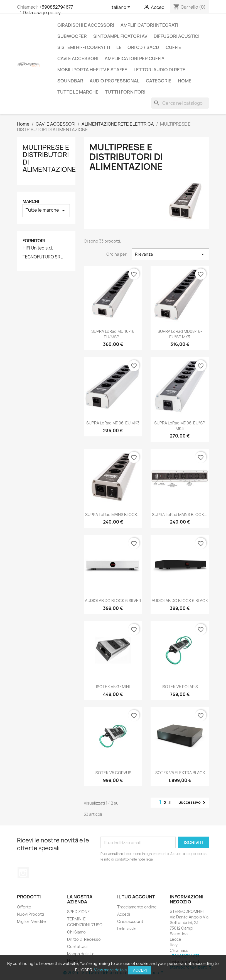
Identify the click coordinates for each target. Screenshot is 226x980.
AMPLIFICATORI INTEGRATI (149, 25)
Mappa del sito (81, 954)
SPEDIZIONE (78, 912)
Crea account (130, 921)
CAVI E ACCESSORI (78, 58)
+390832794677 (56, 7)
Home (185, 81)
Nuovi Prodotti (30, 914)
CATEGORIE (159, 81)
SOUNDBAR (70, 81)
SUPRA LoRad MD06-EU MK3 (113, 423)
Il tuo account (136, 897)
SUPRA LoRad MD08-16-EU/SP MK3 (180, 334)
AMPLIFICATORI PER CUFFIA (135, 58)
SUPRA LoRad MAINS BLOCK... (113, 515)
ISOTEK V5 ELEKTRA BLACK (180, 773)
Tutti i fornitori (125, 92)
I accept (140, 970)
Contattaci (77, 946)
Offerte (24, 907)
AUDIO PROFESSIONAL (115, 81)
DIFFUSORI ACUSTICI (176, 36)
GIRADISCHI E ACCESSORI (86, 25)
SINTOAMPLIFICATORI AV (120, 36)
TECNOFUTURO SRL (43, 257)
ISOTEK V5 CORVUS (113, 773)
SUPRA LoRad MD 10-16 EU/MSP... (113, 334)
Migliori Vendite (31, 921)
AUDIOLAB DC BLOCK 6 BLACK (180, 601)
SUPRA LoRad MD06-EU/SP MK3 (180, 426)
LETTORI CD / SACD (138, 47)
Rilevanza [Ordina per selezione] (170, 254)
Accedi (124, 914)
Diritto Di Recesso (84, 939)
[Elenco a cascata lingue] (121, 8)
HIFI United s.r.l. (38, 248)
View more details (111, 970)
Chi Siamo (76, 932)
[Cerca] (180, 103)
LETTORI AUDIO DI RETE (159, 70)
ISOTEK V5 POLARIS (180, 687)
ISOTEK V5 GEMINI (113, 687)
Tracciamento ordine (137, 907)
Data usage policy (42, 13)
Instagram (23, 873)
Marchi (31, 201)
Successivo (193, 803)
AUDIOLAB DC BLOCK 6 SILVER (113, 601)
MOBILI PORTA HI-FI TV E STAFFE (92, 70)
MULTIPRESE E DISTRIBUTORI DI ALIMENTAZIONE (49, 158)
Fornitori (34, 241)
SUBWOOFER (72, 36)
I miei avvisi (127, 929)
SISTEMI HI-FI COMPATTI (84, 47)
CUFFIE (173, 47)
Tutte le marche (78, 92)
